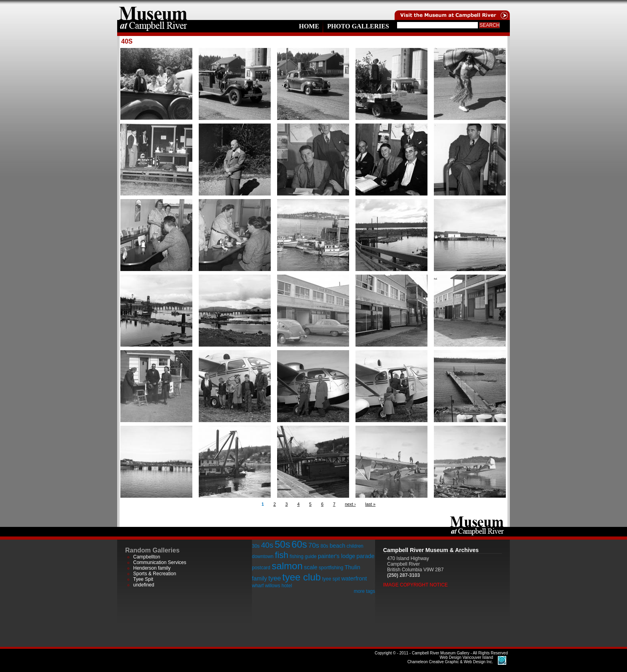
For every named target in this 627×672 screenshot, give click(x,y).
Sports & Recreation (155, 574)
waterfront (354, 578)
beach (337, 546)
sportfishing (331, 568)
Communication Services (160, 562)
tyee (275, 578)
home (153, 10)
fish (282, 555)
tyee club (302, 577)
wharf (258, 586)
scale (311, 567)
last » (370, 504)
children (355, 546)
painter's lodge (336, 556)
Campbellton (147, 557)
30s (256, 546)
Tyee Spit (143, 579)
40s (267, 545)
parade (366, 556)
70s (314, 545)
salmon (287, 566)
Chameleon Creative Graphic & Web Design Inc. (450, 660)
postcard (261, 568)
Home (309, 26)
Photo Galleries (358, 26)
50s (283, 544)
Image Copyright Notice (415, 585)
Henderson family (152, 568)
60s (299, 544)
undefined (144, 585)
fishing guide (303, 556)
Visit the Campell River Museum (451, 10)
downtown (263, 556)
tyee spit (331, 579)
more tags (364, 591)
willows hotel (279, 586)
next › (350, 504)
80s (324, 546)
